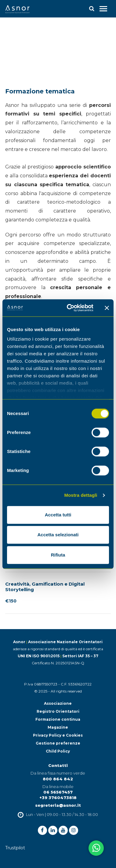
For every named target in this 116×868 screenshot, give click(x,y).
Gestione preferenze (58, 743)
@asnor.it (70, 805)
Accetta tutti (58, 515)
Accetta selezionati (58, 535)
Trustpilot (15, 848)
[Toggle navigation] (103, 9)
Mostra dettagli (81, 495)
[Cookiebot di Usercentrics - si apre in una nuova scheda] (70, 308)
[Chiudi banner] (107, 308)
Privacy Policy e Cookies (58, 735)
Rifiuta (58, 555)
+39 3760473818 (58, 798)
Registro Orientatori (58, 711)
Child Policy (58, 751)
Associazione (58, 703)
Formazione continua (58, 719)
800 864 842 (58, 779)
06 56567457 (58, 792)
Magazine (58, 727)
